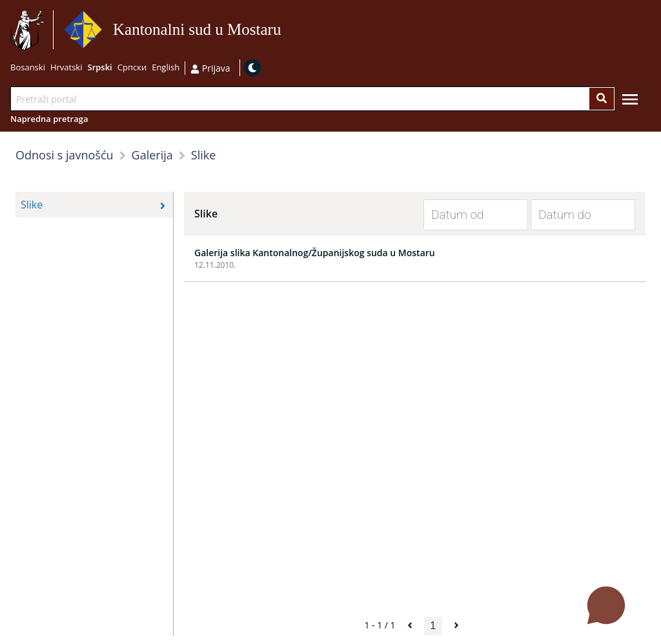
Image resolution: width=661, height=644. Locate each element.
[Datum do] (573, 215)
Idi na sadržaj (286, 30)
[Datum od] (466, 215)
